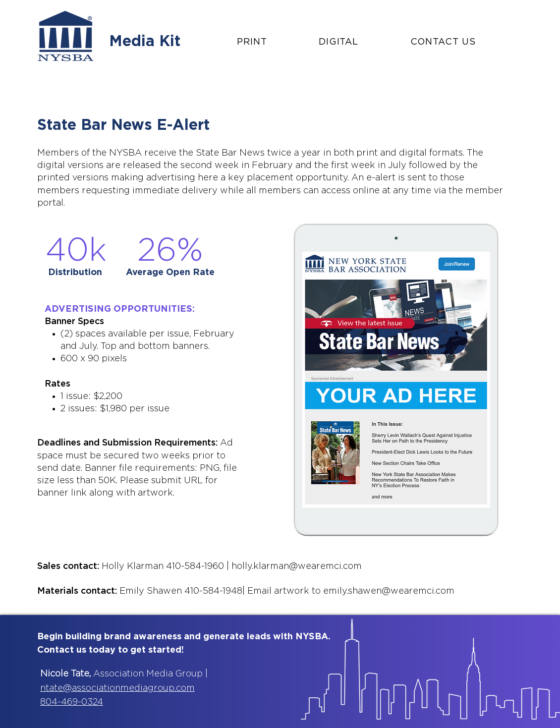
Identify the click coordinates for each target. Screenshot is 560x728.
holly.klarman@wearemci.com (297, 566)
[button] (271, 42)
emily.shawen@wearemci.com (389, 591)
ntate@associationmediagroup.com (117, 688)
